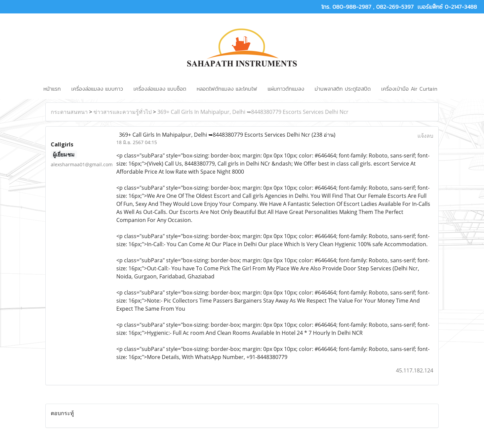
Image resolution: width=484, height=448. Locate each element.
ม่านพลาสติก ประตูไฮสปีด (343, 89)
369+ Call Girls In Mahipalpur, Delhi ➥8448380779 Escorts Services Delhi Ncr (253, 112)
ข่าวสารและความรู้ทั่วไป (123, 112)
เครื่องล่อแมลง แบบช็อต (160, 89)
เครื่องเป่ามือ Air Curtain (409, 89)
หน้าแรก (52, 89)
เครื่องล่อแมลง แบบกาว (97, 89)
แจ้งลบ (425, 136)
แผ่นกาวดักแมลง (286, 89)
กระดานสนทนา (69, 112)
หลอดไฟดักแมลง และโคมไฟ (227, 89)
